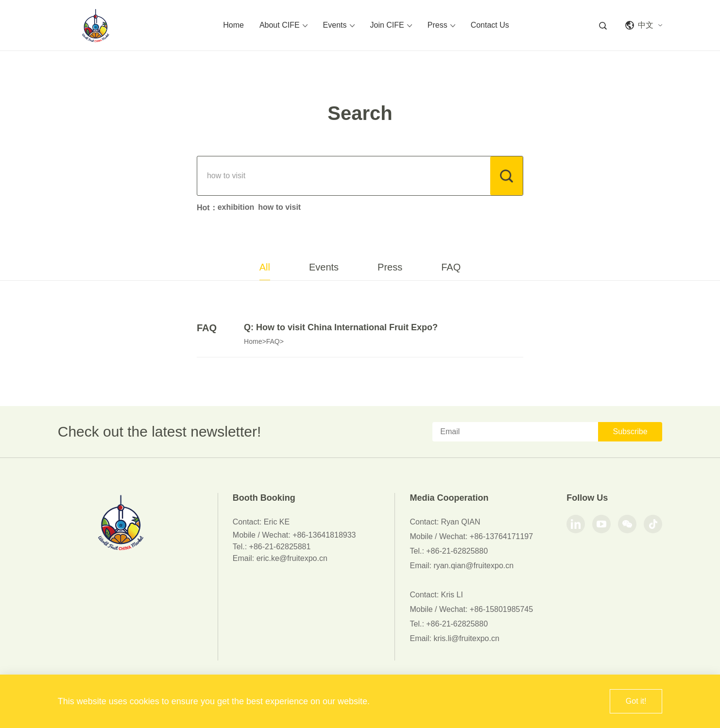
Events (339, 25)
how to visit (279, 207)
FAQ (451, 267)
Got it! (636, 701)
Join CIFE (391, 25)
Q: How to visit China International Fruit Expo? (341, 327)
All (265, 267)
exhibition (236, 207)
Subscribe (630, 432)
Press (441, 25)
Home (233, 25)
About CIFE (283, 25)
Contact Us (490, 25)
